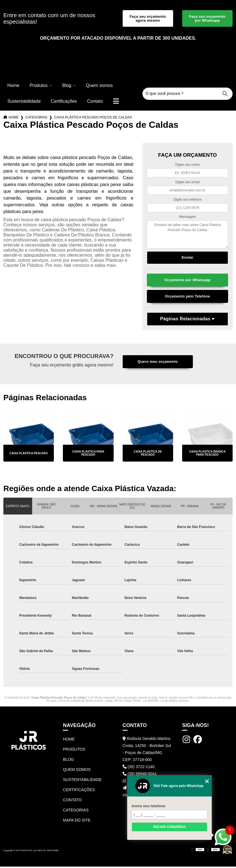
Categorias (36, 118)
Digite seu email (187, 183)
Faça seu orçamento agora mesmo (148, 19)
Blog (67, 86)
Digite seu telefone (187, 200)
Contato (95, 102)
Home (13, 86)
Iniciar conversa (169, 827)
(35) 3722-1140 (139, 768)
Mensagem (187, 218)
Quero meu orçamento (158, 363)
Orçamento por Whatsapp (187, 281)
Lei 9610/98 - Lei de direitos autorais (166, 702)
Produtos (39, 86)
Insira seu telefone (148, 806)
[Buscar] (225, 95)
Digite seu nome (188, 165)
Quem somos (99, 86)
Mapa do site (77, 822)
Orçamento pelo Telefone (187, 298)
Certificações (64, 102)
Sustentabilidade (24, 102)
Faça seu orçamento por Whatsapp (207, 19)
